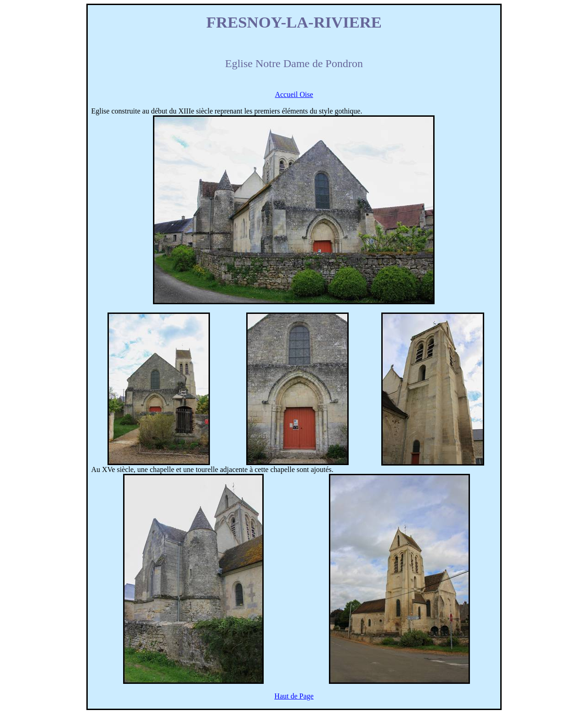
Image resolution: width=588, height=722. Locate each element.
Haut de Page (294, 696)
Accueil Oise (294, 94)
